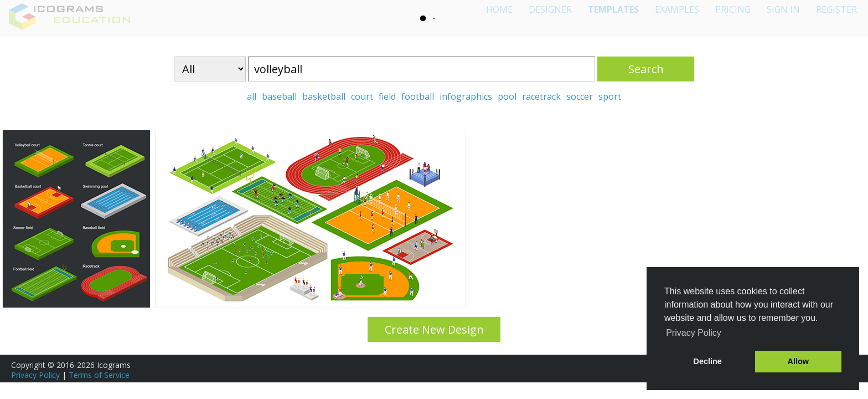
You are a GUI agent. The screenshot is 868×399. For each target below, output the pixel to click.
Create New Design (434, 329)
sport (610, 96)
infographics (466, 96)
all (252, 96)
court (362, 96)
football (418, 96)
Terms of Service (99, 375)
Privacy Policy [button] (694, 333)
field (387, 96)
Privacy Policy (35, 375)
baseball (279, 96)
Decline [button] (708, 361)
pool (507, 96)
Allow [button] (798, 361)
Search (646, 69)
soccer (580, 96)
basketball (324, 96)
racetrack (541, 96)
